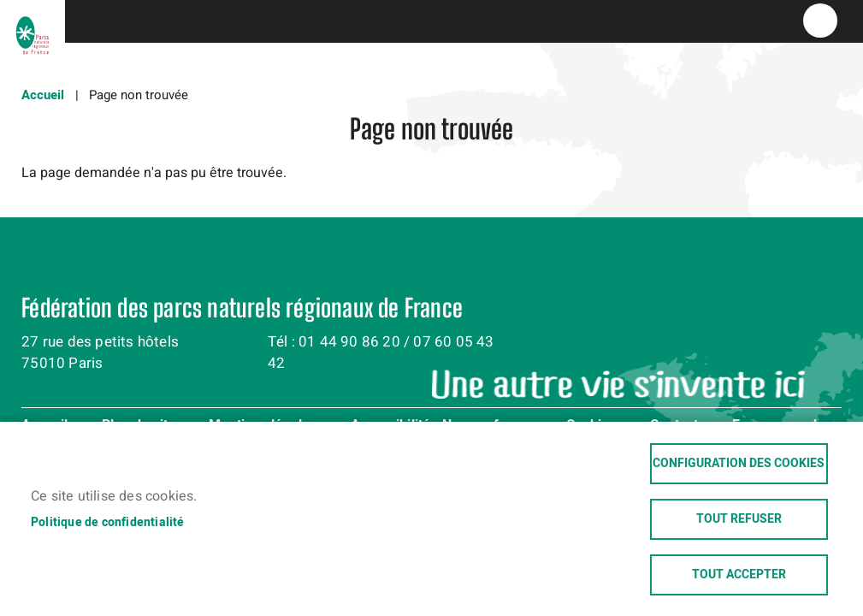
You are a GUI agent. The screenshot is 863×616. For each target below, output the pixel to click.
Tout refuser (739, 519)
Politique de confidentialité (108, 523)
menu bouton (820, 21)
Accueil (43, 95)
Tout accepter (739, 575)
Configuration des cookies (739, 464)
